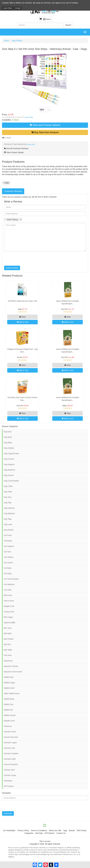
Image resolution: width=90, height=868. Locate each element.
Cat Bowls (8, 541)
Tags (65, 830)
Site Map (39, 833)
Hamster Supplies (11, 753)
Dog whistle (9, 530)
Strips (7, 183)
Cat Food (8, 535)
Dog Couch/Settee (11, 481)
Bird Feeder (9, 639)
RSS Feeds (82, 830)
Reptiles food (9, 721)
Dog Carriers (9, 459)
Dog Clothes (17, 41)
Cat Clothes (9, 557)
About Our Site (55, 830)
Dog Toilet (8, 492)
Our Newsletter (9, 830)
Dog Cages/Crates (11, 453)
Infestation (8, 781)
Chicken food (9, 770)
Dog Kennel (9, 475)
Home (6, 41)
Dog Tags (8, 519)
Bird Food (8, 595)
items (45, 19)
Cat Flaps (8, 573)
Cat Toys (7, 552)
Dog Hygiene (9, 464)
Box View (8, 628)
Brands (72, 830)
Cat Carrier (8, 563)
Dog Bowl (8, 437)
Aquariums (8, 661)
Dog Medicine (9, 470)
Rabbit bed (8, 710)
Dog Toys (8, 497)
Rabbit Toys (9, 704)
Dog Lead (8, 524)
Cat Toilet (8, 590)
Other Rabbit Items (12, 693)
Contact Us (61, 833)
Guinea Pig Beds (11, 764)
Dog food (8, 432)
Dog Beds (8, 443)
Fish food (8, 655)
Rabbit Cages (9, 683)
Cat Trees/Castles (11, 579)
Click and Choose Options (45, 125)
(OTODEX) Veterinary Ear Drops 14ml (23, 301)
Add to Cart (23, 322)
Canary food (9, 612)
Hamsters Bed (10, 759)
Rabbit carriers (10, 715)
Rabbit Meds (9, 699)
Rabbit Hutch (9, 688)
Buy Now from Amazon (45, 132)
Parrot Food (9, 601)
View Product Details (14, 152)
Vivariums (8, 726)
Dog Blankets (9, 513)
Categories (29, 833)
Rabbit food (9, 677)
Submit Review (12, 268)
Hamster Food (10, 732)
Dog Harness (9, 508)
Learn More (8, 8)
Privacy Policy (23, 830)
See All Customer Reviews (16, 148)
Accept (18, 8)
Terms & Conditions (39, 830)
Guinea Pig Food (11, 737)
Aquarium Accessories (13, 672)
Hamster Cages (10, 743)
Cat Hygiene (9, 546)
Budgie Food (9, 606)
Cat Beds (8, 568)
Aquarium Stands (11, 666)
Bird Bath (8, 633)
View (22, 317)
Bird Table (8, 650)
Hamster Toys (9, 748)
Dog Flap (8, 503)
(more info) (29, 117)
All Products (9, 786)
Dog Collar (8, 486)
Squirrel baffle (9, 623)
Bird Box (7, 644)
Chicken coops (10, 775)
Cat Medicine (9, 584)
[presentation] (24, 258)
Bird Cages (8, 617)
